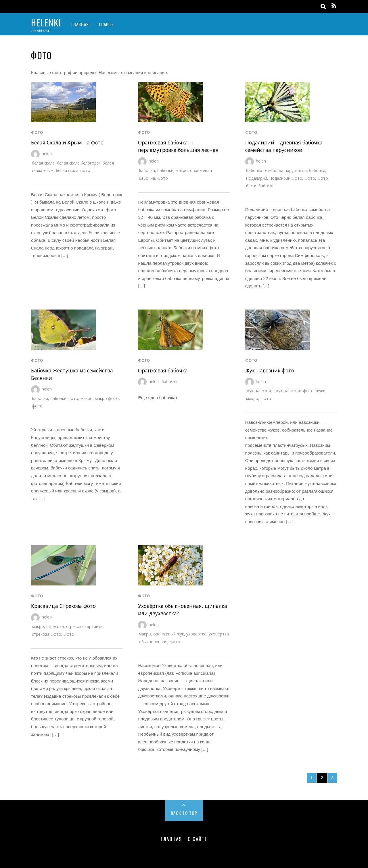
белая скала (43, 163)
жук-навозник (259, 391)
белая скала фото (73, 170)
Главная (80, 24)
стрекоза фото (47, 634)
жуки (321, 391)
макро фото (107, 398)
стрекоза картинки (84, 626)
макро (182, 170)
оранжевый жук (169, 634)
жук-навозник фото (294, 391)
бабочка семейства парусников (276, 170)
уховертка (196, 634)
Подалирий (257, 178)
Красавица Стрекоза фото (63, 606)
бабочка (147, 170)
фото (37, 133)
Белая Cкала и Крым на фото (67, 142)
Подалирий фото (286, 178)
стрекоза (55, 626)
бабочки (165, 170)
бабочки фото (64, 398)
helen (47, 153)
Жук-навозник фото (270, 370)
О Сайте (106, 24)
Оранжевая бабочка (163, 370)
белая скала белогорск (79, 163)
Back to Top (184, 813)
